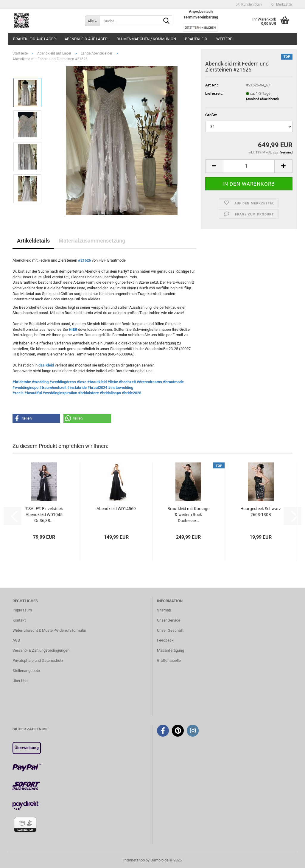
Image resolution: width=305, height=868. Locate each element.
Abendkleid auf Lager (86, 39)
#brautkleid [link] (97, 382)
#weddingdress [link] (63, 382)
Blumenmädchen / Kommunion (146, 39)
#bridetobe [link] (22, 382)
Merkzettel (282, 4)
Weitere (224, 39)
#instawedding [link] (121, 388)
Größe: (211, 115)
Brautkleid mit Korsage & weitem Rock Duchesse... (188, 515)
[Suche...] (92, 21)
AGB (16, 640)
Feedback (165, 640)
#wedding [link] (40, 382)
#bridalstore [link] (88, 393)
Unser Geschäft (170, 630)
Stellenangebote (26, 671)
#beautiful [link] (33, 393)
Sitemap (164, 610)
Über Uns (20, 681)
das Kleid (47, 365)
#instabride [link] (77, 388)
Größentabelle (169, 660)
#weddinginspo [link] (25, 388)
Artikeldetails (33, 241)
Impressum (22, 610)
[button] (214, 166)
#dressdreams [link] (149, 382)
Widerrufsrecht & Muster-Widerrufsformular (49, 630)
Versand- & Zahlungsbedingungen (41, 650)
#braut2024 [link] (97, 388)
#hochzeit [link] (127, 382)
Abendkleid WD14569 (116, 509)
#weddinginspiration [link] (60, 393)
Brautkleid (196, 39)
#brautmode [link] (173, 382)
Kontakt (19, 620)
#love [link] (82, 382)
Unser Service (169, 620)
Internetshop (134, 860)
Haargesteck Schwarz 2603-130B (261, 512)
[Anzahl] (249, 166)
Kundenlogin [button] (249, 4)
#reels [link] (18, 393)
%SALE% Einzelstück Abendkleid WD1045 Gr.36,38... (44, 515)
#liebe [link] (113, 382)
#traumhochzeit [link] (53, 388)
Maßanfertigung (171, 650)
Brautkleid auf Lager (34, 39)
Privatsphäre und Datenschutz (38, 660)
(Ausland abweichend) (262, 99)
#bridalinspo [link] (110, 393)
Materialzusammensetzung (92, 241)
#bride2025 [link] (132, 393)
